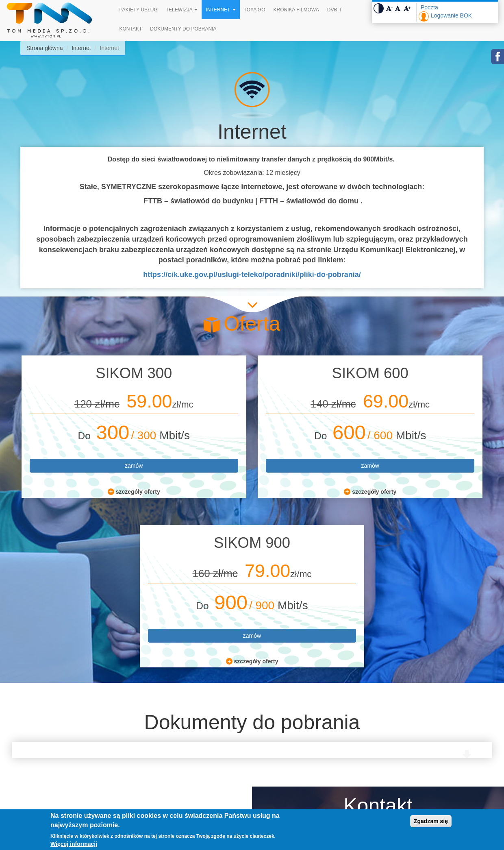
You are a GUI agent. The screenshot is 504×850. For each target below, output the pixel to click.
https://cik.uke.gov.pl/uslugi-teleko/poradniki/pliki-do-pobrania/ (252, 275)
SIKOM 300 (86, 373)
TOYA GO (255, 10)
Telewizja (182, 10)
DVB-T (335, 10)
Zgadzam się (431, 821)
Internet (220, 10)
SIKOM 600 (252, 373)
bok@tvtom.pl (308, 786)
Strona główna (45, 48)
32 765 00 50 (306, 752)
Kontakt (131, 29)
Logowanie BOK (451, 15)
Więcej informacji (74, 844)
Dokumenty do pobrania (183, 29)
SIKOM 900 (418, 373)
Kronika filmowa (296, 10)
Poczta (429, 7)
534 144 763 (305, 769)
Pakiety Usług (139, 10)
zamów (86, 466)
